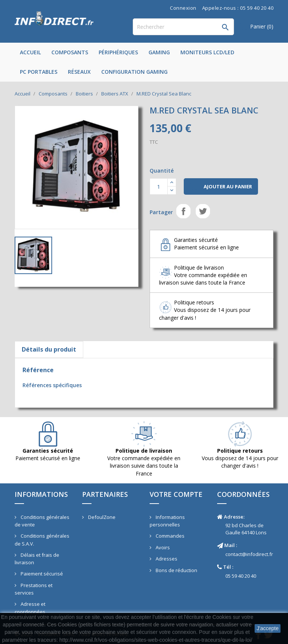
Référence (38, 370)
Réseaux (79, 72)
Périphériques (118, 52)
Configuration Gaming (134, 72)
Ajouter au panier (221, 187)
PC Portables (39, 72)
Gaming (159, 52)
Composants (70, 52)
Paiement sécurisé (41, 574)
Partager (183, 211)
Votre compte (176, 494)
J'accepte (268, 628)
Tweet (203, 211)
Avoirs (162, 547)
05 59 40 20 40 (241, 576)
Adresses (166, 559)
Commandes (169, 536)
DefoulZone (101, 517)
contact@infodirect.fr (249, 554)
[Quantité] (159, 186)
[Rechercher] (183, 27)
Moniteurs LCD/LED (207, 52)
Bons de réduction (176, 570)
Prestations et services (34, 589)
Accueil (30, 52)
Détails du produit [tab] (49, 349)
